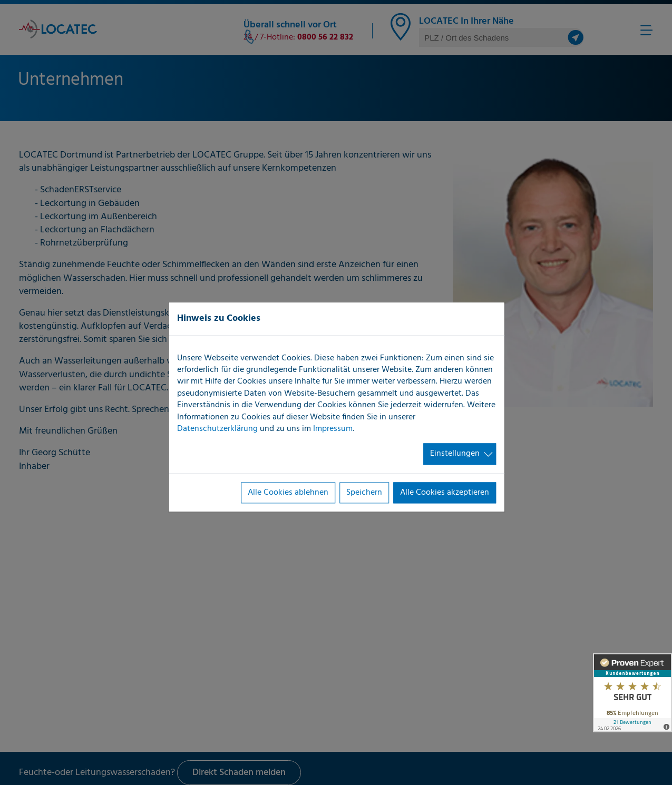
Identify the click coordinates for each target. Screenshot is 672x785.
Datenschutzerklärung (217, 429)
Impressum (333, 429)
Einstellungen (455, 454)
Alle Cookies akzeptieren (445, 493)
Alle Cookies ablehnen (288, 493)
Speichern (364, 493)
